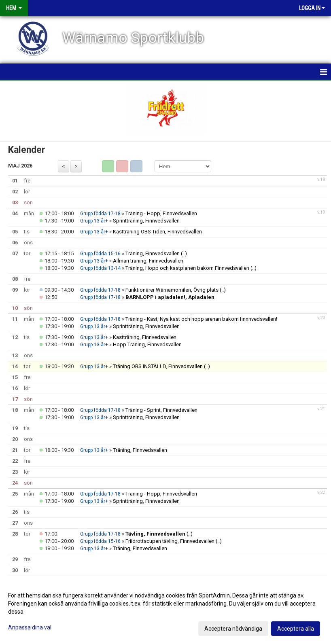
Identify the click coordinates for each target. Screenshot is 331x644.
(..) (184, 253)
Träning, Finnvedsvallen (153, 253)
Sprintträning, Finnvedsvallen (146, 221)
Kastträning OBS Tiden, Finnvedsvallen (157, 232)
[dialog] (165, 612)
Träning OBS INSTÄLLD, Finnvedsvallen (158, 366)
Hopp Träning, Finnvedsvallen (147, 344)
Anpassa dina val (30, 627)
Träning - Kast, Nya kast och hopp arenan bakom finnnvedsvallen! (201, 319)
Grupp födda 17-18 (100, 214)
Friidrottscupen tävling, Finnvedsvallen (170, 541)
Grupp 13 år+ (94, 221)
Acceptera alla (296, 629)
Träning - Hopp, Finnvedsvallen (161, 213)
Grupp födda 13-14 (100, 268)
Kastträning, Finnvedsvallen (145, 337)
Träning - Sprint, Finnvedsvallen (161, 410)
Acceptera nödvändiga (233, 629)
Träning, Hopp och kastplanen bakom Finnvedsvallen (187, 268)
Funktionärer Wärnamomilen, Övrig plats (172, 290)
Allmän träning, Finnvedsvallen (148, 261)
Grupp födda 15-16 (100, 254)
